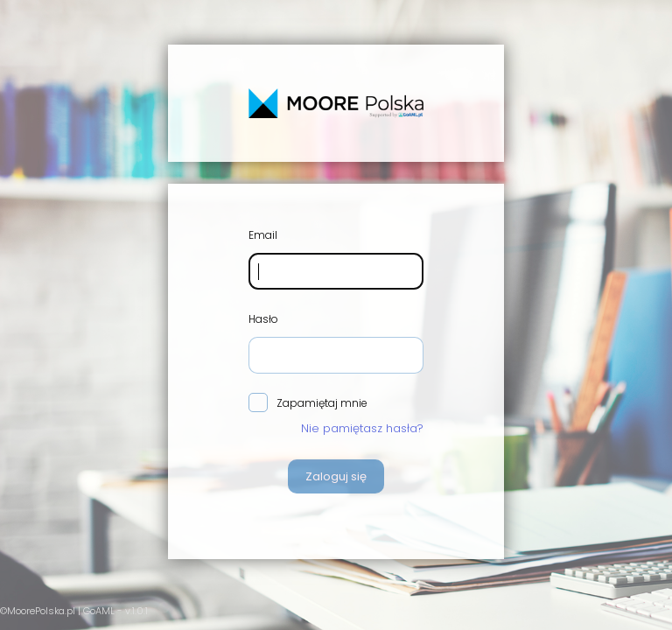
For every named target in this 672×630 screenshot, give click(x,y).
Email (263, 235)
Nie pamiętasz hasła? (362, 428)
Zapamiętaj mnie (308, 404)
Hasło (263, 319)
